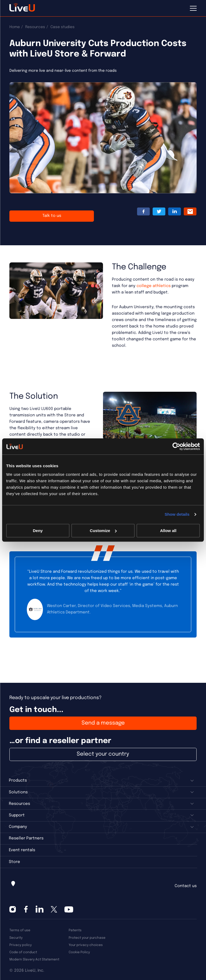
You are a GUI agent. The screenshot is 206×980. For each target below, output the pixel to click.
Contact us (186, 886)
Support (17, 815)
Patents (75, 930)
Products (18, 781)
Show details (177, 514)
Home (15, 27)
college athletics (154, 286)
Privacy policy (21, 945)
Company (18, 827)
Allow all (168, 531)
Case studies (62, 27)
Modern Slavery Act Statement (34, 960)
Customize (103, 531)
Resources (35, 27)
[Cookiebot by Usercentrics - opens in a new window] (176, 446)
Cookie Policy (79, 952)
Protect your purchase (87, 938)
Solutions (18, 792)
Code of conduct (23, 952)
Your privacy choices (86, 945)
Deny (38, 531)
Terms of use (20, 930)
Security (16, 938)
